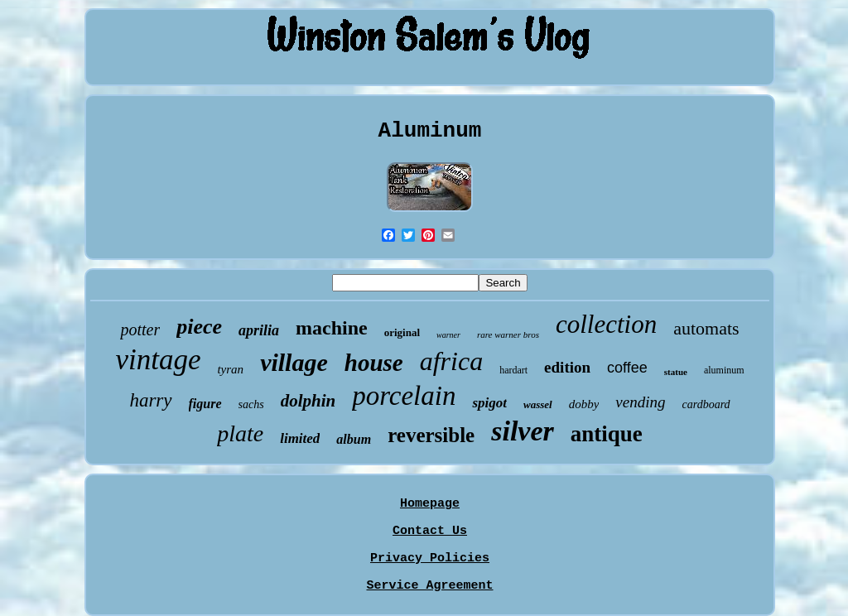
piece (199, 327)
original (402, 332)
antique (607, 434)
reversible (431, 435)
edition (567, 367)
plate (240, 433)
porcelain (404, 396)
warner (448, 335)
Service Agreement (429, 586)
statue (676, 372)
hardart (513, 370)
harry (150, 400)
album (354, 439)
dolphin (308, 401)
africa (451, 361)
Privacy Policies (430, 558)
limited (300, 438)
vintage (158, 360)
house (374, 363)
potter (140, 330)
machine (332, 328)
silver (523, 431)
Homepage (430, 504)
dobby (584, 404)
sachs (251, 404)
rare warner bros (508, 334)
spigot (489, 403)
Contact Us (430, 531)
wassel (538, 404)
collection (606, 324)
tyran (230, 369)
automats (706, 328)
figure (205, 404)
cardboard (706, 404)
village (294, 362)
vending (640, 402)
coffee (627, 368)
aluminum (724, 370)
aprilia (259, 330)
